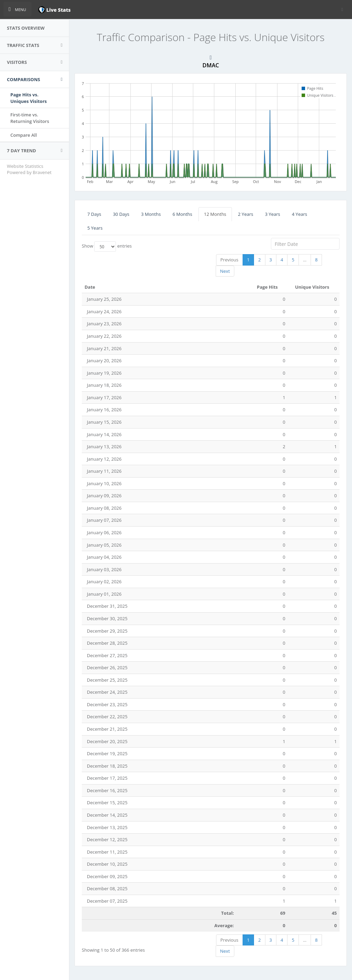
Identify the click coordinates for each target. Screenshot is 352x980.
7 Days (94, 214)
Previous (229, 260)
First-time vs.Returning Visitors (30, 118)
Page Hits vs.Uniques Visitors (29, 98)
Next (225, 271)
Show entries (107, 247)
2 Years (246, 214)
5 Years (95, 228)
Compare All (24, 135)
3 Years (273, 214)
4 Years (300, 214)
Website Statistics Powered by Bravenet (29, 169)
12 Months (215, 214)
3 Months (151, 214)
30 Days (121, 214)
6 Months (182, 214)
